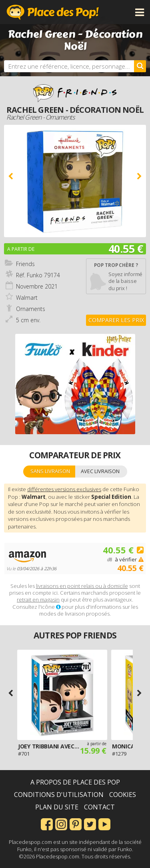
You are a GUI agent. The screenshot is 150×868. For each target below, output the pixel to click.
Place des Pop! (53, 12)
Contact (99, 807)
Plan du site (57, 807)
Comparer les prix (116, 320)
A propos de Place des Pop (75, 782)
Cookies (123, 795)
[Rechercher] (140, 66)
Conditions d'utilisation (59, 795)
